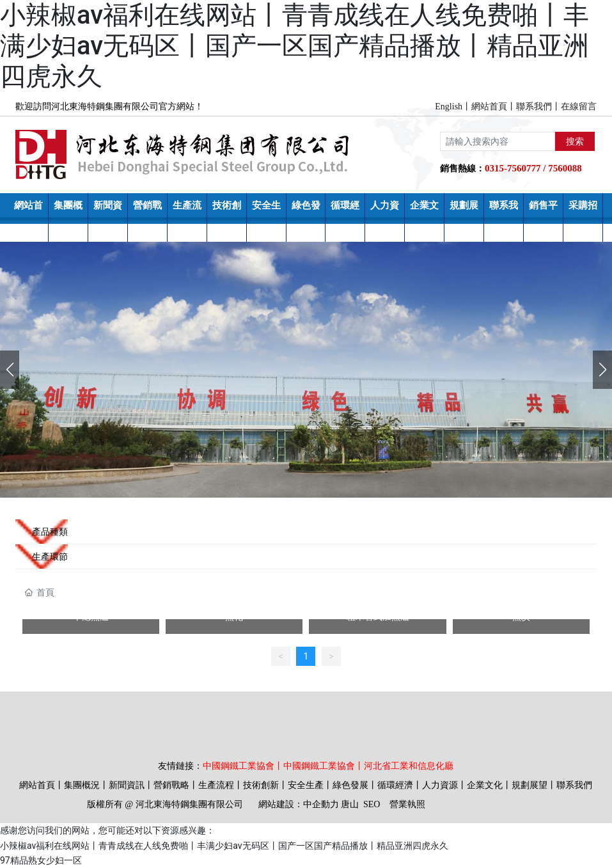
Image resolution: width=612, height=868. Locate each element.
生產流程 (216, 785)
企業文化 (485, 785)
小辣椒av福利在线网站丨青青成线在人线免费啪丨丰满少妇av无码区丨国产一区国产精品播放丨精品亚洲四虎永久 (294, 46)
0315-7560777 (513, 168)
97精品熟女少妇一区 (41, 860)
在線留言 (579, 107)
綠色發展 (350, 785)
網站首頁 (489, 107)
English (449, 107)
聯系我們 (534, 107)
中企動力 (321, 804)
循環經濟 (395, 785)
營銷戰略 (171, 785)
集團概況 (82, 785)
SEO (372, 804)
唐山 (350, 804)
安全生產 (306, 785)
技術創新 (261, 785)
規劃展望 (530, 785)
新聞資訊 (127, 785)
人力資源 (440, 785)
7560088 (565, 168)
